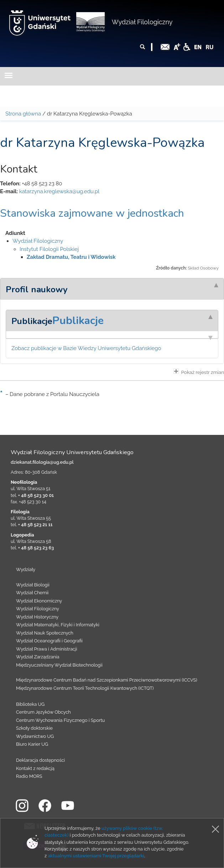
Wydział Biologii (33, 585)
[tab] (112, 289)
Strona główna (23, 114)
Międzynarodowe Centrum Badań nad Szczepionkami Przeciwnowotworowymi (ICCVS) (107, 680)
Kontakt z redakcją (35, 768)
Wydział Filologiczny (142, 22)
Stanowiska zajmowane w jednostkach (92, 213)
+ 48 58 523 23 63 (36, 548)
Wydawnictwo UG (35, 736)
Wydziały (26, 569)
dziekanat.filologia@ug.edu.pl (42, 462)
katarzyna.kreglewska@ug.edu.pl (59, 191)
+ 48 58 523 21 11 (35, 525)
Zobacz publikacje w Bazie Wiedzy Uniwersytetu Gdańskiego (86, 348)
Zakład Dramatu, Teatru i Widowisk (71, 257)
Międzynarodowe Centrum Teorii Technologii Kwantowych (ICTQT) (85, 688)
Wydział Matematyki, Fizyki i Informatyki (58, 625)
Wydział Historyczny (37, 617)
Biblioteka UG (30, 704)
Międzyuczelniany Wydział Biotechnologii (59, 665)
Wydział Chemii (32, 593)
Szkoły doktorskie (34, 728)
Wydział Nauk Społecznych (45, 633)
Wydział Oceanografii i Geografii (49, 641)
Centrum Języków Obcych (43, 712)
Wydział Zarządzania (38, 657)
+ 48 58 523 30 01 (36, 495)
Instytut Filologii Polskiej (49, 249)
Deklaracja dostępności (40, 760)
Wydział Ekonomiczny (39, 601)
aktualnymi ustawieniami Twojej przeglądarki (96, 856)
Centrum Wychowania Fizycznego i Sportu (60, 720)
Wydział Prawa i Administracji (47, 649)
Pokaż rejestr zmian (199, 372)
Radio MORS (29, 776)
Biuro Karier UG (32, 744)
